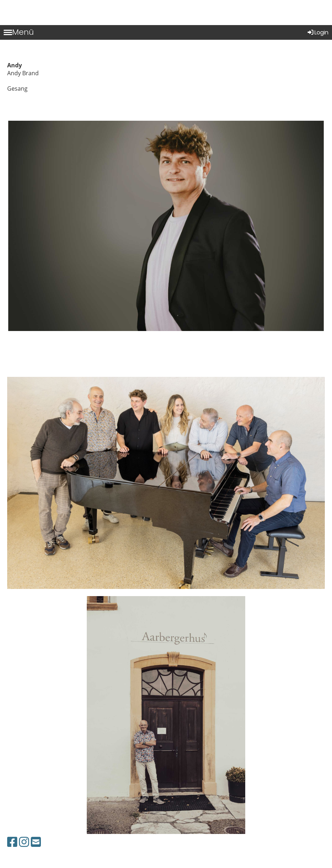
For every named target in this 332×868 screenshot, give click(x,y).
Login (317, 32)
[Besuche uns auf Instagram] (24, 842)
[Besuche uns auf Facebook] (12, 842)
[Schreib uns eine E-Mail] (36, 842)
